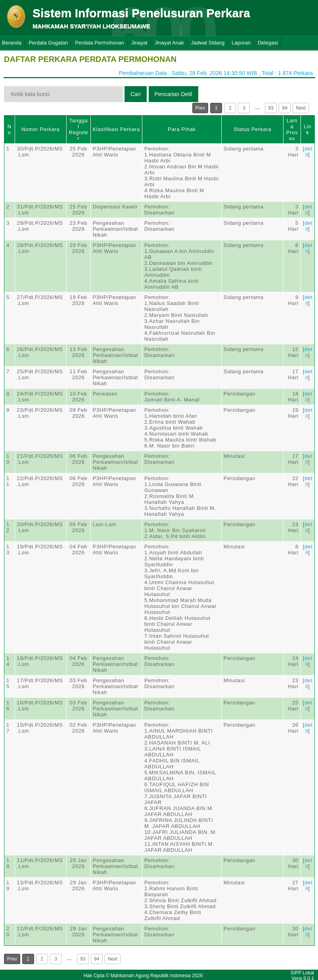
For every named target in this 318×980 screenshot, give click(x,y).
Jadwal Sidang (208, 43)
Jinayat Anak (169, 43)
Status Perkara (252, 129)
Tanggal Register (78, 129)
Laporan (241, 43)
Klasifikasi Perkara (116, 129)
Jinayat (139, 43)
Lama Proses (292, 129)
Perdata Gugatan (48, 43)
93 (271, 108)
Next (301, 108)
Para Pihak (182, 129)
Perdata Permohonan (100, 43)
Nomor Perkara (41, 129)
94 (285, 108)
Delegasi (268, 43)
